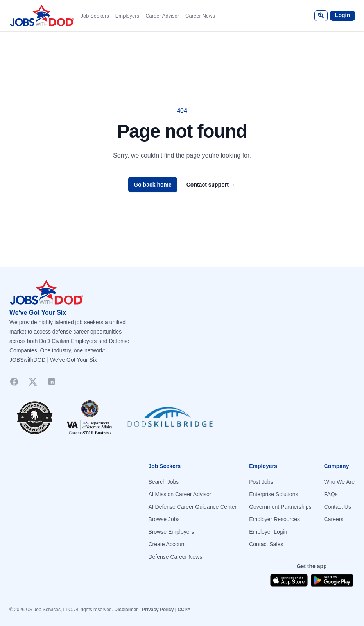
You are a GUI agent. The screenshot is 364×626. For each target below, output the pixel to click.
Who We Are (339, 482)
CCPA (184, 610)
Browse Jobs (164, 519)
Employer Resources (274, 519)
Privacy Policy (158, 610)
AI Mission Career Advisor (180, 494)
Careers (334, 519)
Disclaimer (126, 610)
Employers (127, 16)
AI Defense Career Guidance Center (192, 507)
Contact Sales (266, 544)
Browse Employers (171, 532)
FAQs (331, 494)
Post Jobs (261, 482)
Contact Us (338, 507)
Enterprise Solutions (273, 494)
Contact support (211, 185)
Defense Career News (175, 557)
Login (342, 15)
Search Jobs (163, 482)
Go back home (152, 185)
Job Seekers (95, 16)
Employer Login (268, 532)
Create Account (167, 544)
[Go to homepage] (182, 292)
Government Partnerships (280, 507)
